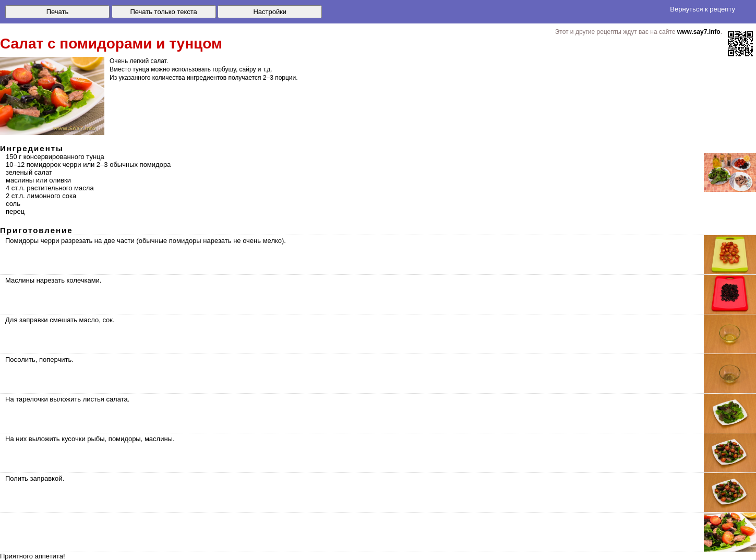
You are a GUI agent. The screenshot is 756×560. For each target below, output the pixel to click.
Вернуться (703, 9)
